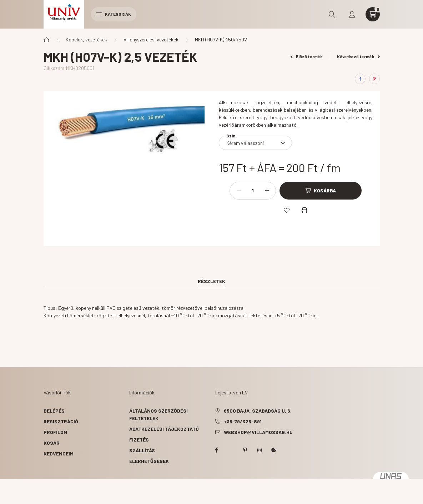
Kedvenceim (59, 453)
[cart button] (373, 14)
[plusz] (267, 191)
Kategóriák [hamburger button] (114, 14)
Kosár (52, 443)
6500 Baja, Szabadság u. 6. (258, 411)
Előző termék (307, 56)
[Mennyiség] (253, 191)
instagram (260, 450)
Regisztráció (61, 421)
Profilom (55, 432)
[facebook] (360, 79)
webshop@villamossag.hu (258, 432)
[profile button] (352, 14)
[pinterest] (374, 79)
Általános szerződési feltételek (158, 414)
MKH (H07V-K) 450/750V (221, 39)
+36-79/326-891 (243, 421)
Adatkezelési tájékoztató (164, 429)
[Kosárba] (321, 191)
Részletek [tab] (211, 281)
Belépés (54, 411)
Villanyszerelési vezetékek (151, 39)
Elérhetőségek (149, 461)
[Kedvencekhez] (287, 210)
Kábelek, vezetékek (86, 39)
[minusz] (239, 191)
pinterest (245, 450)
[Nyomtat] (304, 210)
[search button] (332, 14)
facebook (217, 450)
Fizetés (139, 440)
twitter (231, 450)
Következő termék (358, 56)
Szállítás (142, 450)
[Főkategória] (46, 40)
